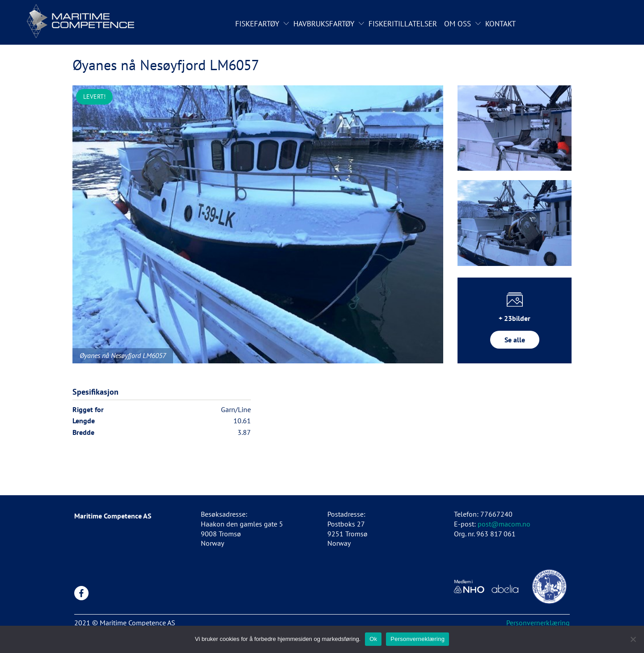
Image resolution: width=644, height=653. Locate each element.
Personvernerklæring (538, 623)
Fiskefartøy (257, 24)
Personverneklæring (417, 639)
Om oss (458, 24)
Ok (373, 639)
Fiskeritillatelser (403, 24)
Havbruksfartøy (324, 24)
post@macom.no (504, 524)
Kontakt (500, 24)
